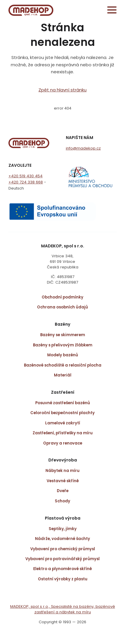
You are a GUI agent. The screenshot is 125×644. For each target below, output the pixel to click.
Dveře (63, 491)
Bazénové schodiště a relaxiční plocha (63, 365)
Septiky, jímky (63, 529)
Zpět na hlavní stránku (62, 90)
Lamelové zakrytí (63, 423)
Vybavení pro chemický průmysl (63, 549)
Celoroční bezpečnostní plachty (62, 413)
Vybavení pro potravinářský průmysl (62, 559)
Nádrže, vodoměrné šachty (62, 539)
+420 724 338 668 (26, 182)
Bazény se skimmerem (63, 335)
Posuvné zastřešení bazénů (63, 403)
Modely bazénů (63, 355)
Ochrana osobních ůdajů (62, 307)
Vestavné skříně (63, 481)
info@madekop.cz (83, 148)
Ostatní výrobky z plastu (63, 579)
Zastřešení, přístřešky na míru (63, 433)
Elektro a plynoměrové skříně (62, 569)
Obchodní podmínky (62, 297)
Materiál (63, 375)
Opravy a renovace (63, 443)
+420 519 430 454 (25, 176)
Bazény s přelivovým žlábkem (63, 345)
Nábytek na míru (62, 471)
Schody (62, 501)
